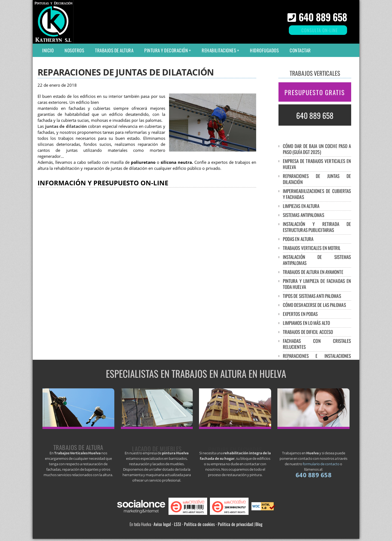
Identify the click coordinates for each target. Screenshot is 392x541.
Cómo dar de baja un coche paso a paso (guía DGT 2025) (317, 149)
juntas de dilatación (66, 126)
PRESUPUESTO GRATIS (315, 92)
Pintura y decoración (166, 50)
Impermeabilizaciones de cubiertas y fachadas (317, 194)
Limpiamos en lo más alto (306, 323)
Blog (259, 524)
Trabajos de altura (114, 50)
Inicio (48, 50)
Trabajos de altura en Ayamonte (313, 272)
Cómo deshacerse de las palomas (314, 305)
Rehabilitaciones (219, 50)
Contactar (300, 50)
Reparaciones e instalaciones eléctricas (317, 359)
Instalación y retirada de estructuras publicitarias (317, 227)
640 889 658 (323, 17)
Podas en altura (298, 239)
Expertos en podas (300, 314)
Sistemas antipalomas (304, 215)
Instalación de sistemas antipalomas (317, 260)
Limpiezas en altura (301, 206)
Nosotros (74, 50)
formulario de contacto (321, 464)
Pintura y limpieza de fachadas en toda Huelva (317, 284)
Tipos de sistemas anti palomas (312, 296)
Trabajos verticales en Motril (312, 248)
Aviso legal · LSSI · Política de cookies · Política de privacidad (203, 524)
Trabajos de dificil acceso (308, 332)
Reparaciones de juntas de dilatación (317, 179)
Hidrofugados (264, 50)
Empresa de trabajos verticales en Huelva (317, 164)
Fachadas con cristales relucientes (317, 344)
